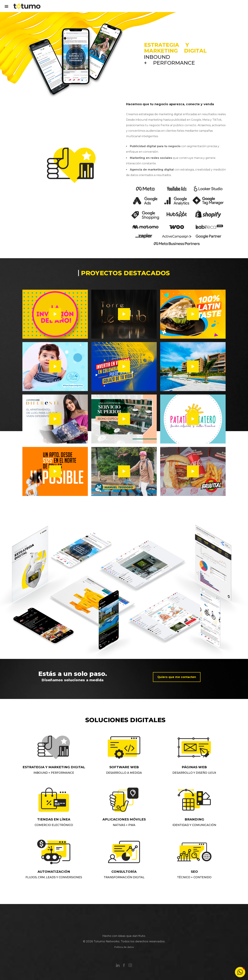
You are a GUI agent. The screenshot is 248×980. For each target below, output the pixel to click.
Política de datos (124, 947)
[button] (240, 972)
